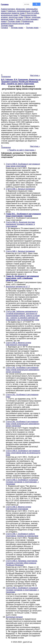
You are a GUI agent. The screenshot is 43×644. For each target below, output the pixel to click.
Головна (4, 28)
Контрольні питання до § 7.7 (18, 287)
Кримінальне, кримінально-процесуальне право (17, 22)
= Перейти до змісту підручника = (21, 150)
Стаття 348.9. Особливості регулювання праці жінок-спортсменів (23, 165)
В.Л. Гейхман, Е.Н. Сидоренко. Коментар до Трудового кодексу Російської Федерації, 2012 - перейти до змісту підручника (21, 82)
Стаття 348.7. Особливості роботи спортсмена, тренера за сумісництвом (22, 535)
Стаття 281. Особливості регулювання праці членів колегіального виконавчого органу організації (23, 370)
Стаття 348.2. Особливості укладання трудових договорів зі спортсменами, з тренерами (22, 482)
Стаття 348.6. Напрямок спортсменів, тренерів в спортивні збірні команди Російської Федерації (22, 563)
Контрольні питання (14, 617)
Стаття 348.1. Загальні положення (20, 189)
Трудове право (14, 21)
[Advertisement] (21, 50)
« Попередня (6, 76)
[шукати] (27, 4)
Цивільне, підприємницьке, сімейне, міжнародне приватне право (20, 12)
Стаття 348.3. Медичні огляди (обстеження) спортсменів (18, 344)
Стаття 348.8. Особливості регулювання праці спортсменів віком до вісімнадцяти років (23, 453)
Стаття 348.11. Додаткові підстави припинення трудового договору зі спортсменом (20, 224)
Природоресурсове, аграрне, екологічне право (19, 16)
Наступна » (35, 75)
